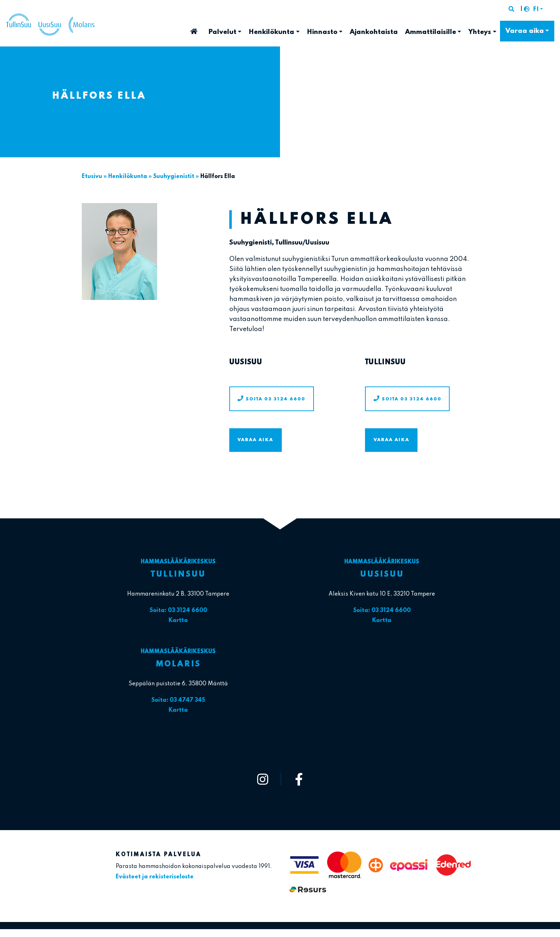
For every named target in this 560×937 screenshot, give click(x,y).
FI (536, 10)
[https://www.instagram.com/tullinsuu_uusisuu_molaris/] (263, 779)
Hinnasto (322, 32)
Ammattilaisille (431, 32)
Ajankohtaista (374, 32)
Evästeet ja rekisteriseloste (155, 877)
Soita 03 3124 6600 (276, 399)
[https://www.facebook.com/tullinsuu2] (299, 779)
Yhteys (480, 32)
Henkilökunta (271, 32)
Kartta (178, 621)
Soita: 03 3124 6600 (178, 611)
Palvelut (222, 32)
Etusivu (194, 29)
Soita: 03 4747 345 (178, 700)
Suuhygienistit (174, 177)
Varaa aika (525, 31)
